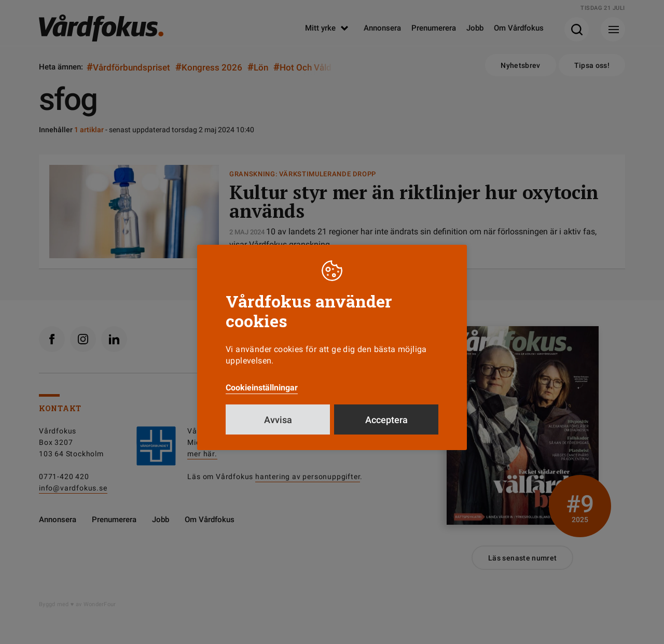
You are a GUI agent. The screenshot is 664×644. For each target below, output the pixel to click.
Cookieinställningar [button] (262, 388)
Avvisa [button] (278, 420)
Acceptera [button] (386, 420)
